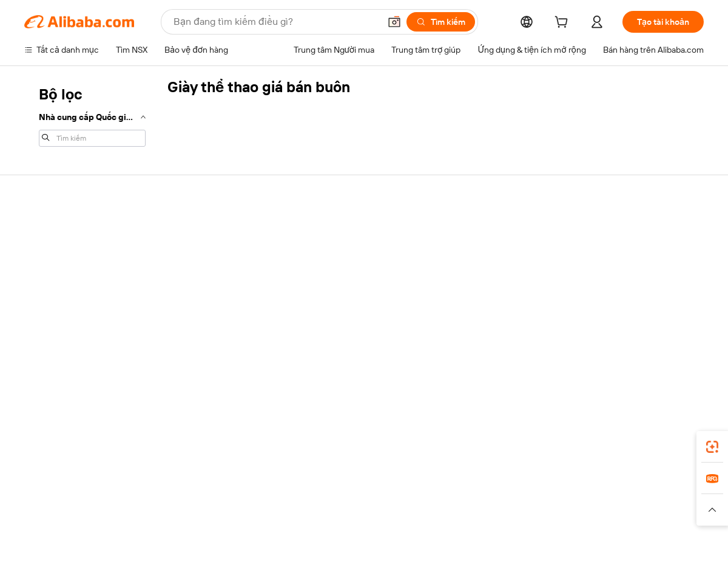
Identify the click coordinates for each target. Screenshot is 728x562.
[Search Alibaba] (275, 22)
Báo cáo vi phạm (55, 323)
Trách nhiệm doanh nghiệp (632, 253)
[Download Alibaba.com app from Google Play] (663, 443)
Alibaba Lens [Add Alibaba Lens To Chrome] (73, 443)
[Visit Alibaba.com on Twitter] (624, 348)
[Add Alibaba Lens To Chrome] (199, 443)
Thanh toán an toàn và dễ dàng (221, 244)
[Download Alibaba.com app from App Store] (573, 443)
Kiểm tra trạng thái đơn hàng (78, 276)
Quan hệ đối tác (473, 324)
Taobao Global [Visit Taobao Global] (430, 497)
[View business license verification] (469, 539)
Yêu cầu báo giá (332, 244)
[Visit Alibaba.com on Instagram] (642, 348)
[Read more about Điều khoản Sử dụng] (567, 515)
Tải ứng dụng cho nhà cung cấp (502, 347)
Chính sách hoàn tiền (204, 267)
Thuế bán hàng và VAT (345, 290)
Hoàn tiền (42, 299)
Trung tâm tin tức (615, 276)
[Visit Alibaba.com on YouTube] (661, 348)
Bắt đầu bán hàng (476, 244)
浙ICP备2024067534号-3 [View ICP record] (658, 539)
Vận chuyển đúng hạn (205, 290)
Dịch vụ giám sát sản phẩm (214, 336)
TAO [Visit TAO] (475, 497)
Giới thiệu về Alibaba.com (630, 230)
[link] (712, 447)
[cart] (564, 24)
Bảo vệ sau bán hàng (203, 313)
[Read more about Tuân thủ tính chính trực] (659, 515)
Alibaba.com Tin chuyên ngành (361, 313)
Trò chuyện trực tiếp (63, 253)
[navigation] (92, 115)
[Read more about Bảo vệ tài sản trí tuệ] (371, 515)
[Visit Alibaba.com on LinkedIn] (606, 348)
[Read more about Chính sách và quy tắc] (64, 515)
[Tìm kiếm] (441, 22)
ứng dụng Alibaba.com (480, 443)
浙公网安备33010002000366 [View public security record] (537, 539)
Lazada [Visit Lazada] (381, 497)
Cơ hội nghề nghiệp (619, 299)
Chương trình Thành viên (350, 267)
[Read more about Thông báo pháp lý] (147, 515)
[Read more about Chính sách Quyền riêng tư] (470, 515)
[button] (394, 22)
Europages (557, 497)
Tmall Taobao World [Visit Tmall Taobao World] (288, 497)
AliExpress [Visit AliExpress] (175, 497)
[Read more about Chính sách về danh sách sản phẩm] (258, 515)
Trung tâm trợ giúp (59, 230)
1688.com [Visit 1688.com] (223, 497)
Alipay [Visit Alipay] (346, 497)
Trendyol (510, 497)
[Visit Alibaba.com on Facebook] (588, 348)
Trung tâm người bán (482, 267)
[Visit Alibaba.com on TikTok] (679, 348)
